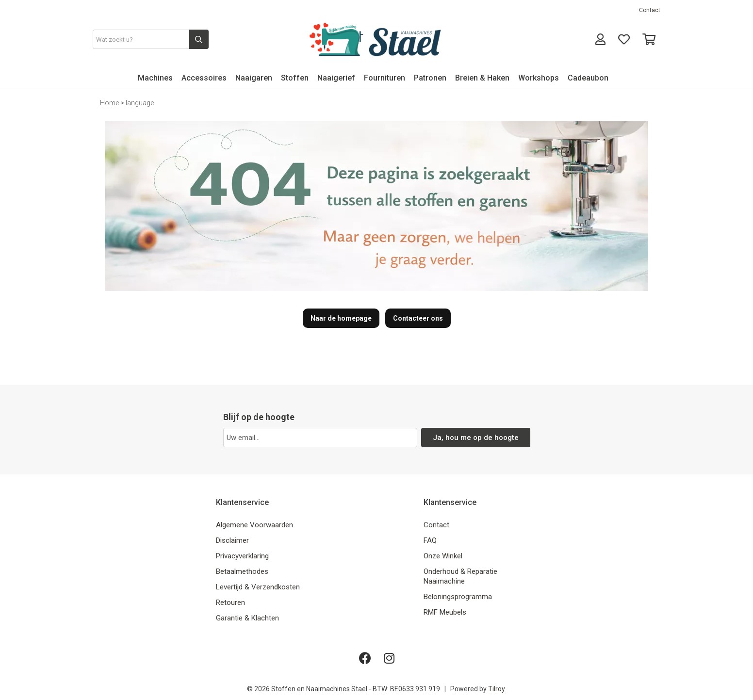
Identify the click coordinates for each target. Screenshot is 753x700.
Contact (650, 10)
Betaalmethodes (242, 571)
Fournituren (385, 78)
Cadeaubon (588, 78)
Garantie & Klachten (247, 618)
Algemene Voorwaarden (254, 525)
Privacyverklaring (242, 556)
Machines (155, 78)
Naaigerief (336, 78)
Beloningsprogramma (458, 597)
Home (109, 103)
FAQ (430, 540)
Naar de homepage (341, 318)
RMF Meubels (445, 612)
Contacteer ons (418, 318)
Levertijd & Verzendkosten (258, 587)
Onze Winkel (443, 556)
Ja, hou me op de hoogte (476, 438)
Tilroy (496, 689)
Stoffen (295, 78)
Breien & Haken (482, 78)
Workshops (539, 78)
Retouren (230, 602)
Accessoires (204, 78)
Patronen (430, 78)
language (140, 103)
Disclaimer (232, 540)
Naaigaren (254, 78)
